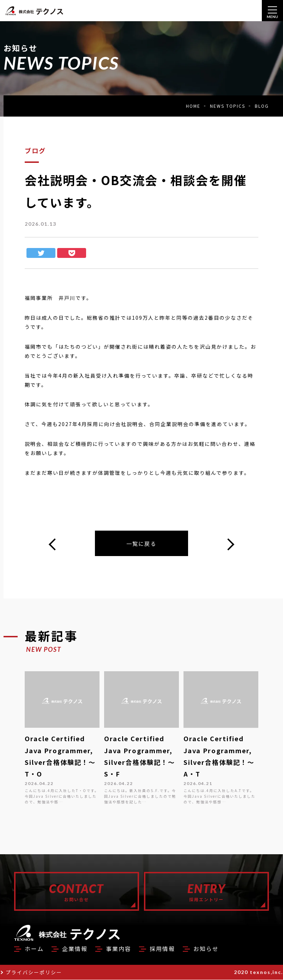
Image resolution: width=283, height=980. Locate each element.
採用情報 (162, 949)
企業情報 (75, 949)
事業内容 (119, 949)
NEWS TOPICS (228, 106)
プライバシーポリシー (34, 973)
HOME (193, 106)
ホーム (34, 949)
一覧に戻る (141, 543)
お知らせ (206, 949)
